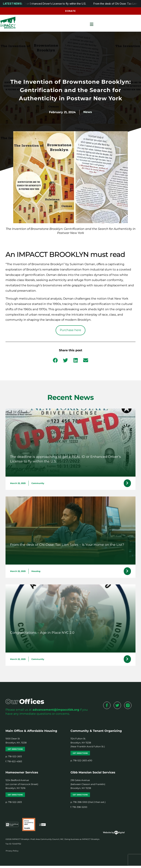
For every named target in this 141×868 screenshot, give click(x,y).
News (88, 112)
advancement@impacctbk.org (56, 712)
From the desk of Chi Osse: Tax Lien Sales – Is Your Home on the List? (67, 545)
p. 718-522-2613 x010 (81, 762)
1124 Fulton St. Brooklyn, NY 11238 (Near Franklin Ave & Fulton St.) (88, 745)
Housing (36, 572)
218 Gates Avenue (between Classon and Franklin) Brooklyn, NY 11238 (88, 786)
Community (38, 484)
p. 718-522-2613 (14, 759)
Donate (70, 11)
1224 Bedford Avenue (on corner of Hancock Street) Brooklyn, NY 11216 (22, 786)
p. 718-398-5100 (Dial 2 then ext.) (88, 804)
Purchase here (70, 330)
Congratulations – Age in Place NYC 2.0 (42, 634)
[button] (55, 360)
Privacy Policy (12, 853)
